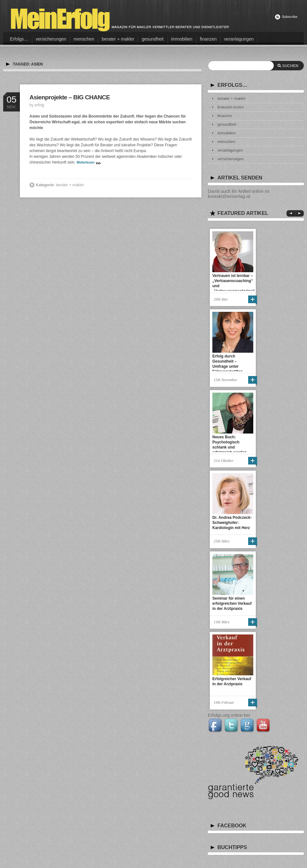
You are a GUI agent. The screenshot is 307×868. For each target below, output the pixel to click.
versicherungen (51, 39)
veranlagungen (239, 39)
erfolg (39, 105)
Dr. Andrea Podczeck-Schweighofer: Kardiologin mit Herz (232, 523)
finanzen (208, 39)
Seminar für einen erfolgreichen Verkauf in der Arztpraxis (232, 603)
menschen (84, 39)
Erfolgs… (19, 39)
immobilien (182, 39)
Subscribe (290, 17)
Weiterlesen (85, 162)
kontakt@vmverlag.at (229, 196)
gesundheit (153, 39)
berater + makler (118, 39)
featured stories (231, 107)
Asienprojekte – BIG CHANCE (70, 97)
